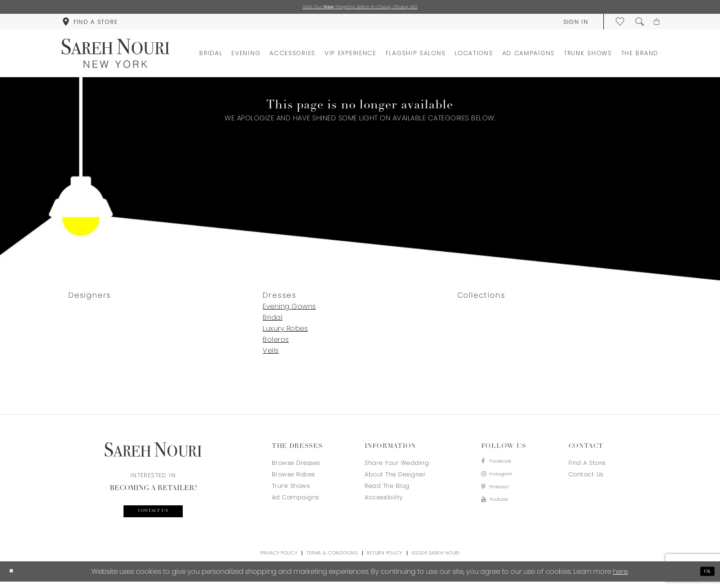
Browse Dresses (296, 466)
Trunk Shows (291, 489)
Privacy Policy (279, 559)
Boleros (276, 342)
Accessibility (384, 500)
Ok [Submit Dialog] (705, 578)
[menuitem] (90, 24)
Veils (271, 353)
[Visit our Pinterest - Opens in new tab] (503, 497)
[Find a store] (90, 24)
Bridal (273, 320)
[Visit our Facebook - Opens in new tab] (503, 466)
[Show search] (635, 24)
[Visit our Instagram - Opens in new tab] (503, 481)
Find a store (587, 466)
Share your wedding (397, 466)
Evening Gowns (289, 309)
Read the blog (387, 489)
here (620, 578)
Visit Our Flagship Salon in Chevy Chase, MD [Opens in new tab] (360, 8)
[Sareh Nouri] (115, 56)
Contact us (153, 516)
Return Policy (385, 559)
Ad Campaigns (295, 500)
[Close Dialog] (14, 578)
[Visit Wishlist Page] (615, 24)
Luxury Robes (285, 331)
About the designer (395, 477)
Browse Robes (293, 477)
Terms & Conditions (332, 559)
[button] (571, 24)
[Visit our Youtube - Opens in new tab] (503, 512)
